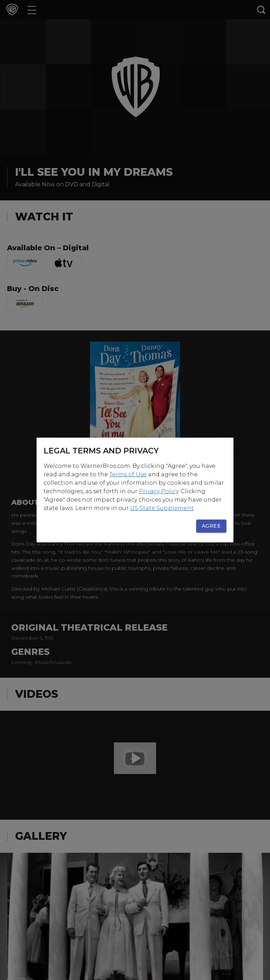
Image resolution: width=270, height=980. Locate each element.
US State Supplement (162, 508)
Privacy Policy (159, 491)
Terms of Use (128, 474)
